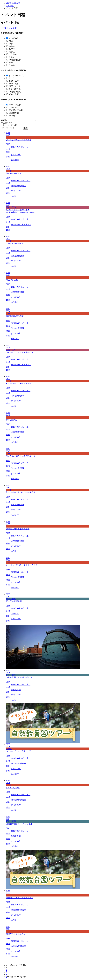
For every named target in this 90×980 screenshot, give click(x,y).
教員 (11, 62)
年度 (3, 123)
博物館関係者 (15, 60)
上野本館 (13, 107)
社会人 (12, 57)
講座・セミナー (16, 86)
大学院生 (13, 54)
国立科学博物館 (13, 3)
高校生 (12, 49)
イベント (10, 6)
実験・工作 (14, 81)
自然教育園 (14, 113)
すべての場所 (15, 105)
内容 (3, 120)
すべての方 (14, 38)
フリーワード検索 (9, 125)
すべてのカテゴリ (17, 75)
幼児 (11, 41)
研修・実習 (14, 94)
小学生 (12, 44)
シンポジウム (15, 89)
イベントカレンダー (10, 28)
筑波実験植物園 (16, 110)
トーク (12, 78)
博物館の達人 (15, 92)
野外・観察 (14, 84)
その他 (12, 65)
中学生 (12, 46)
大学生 (12, 52)
